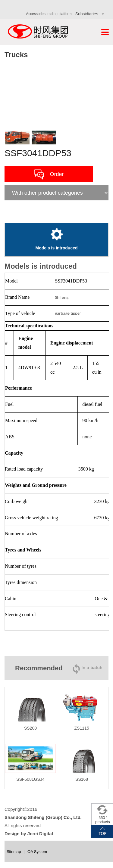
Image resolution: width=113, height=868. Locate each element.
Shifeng (62, 297)
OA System (37, 852)
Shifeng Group (38, 32)
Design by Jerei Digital (29, 834)
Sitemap (14, 852)
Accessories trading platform (49, 14)
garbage (62, 313)
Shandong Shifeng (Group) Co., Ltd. (43, 817)
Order (49, 175)
